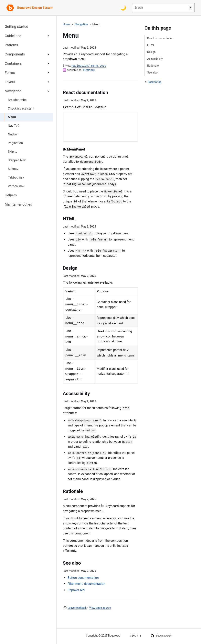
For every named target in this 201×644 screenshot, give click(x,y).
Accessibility (155, 59)
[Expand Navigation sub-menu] (48, 91)
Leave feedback (77, 608)
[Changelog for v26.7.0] (136, 635)
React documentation (160, 38)
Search (163, 8)
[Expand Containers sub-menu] (48, 63)
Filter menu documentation (86, 584)
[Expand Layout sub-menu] (48, 82)
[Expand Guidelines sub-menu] (48, 36)
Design (151, 52)
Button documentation (83, 578)
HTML (151, 45)
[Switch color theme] (123, 8)
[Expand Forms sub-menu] (48, 73)
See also (152, 73)
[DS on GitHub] (161, 636)
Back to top (154, 82)
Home (67, 24)
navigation (81, 24)
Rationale (153, 66)
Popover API (76, 590)
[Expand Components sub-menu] (48, 54)
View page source (100, 608)
